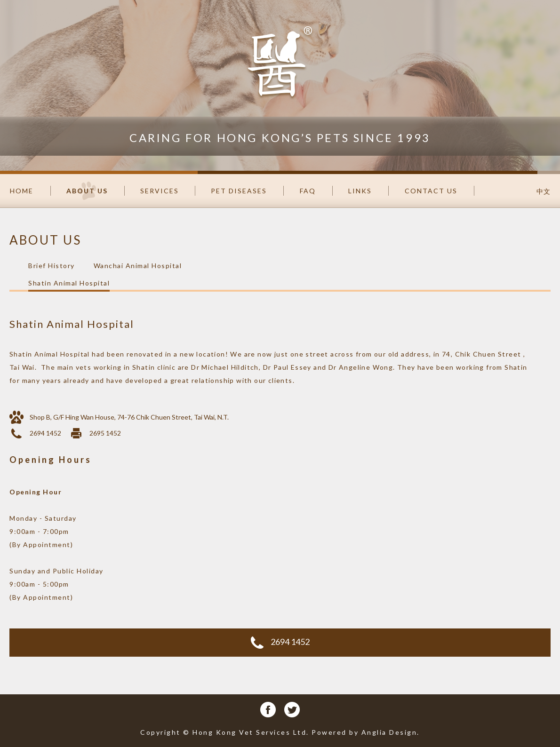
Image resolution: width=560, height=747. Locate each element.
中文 (544, 191)
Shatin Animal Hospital (69, 283)
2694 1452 (280, 643)
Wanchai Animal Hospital (138, 266)
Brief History (52, 266)
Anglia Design (389, 732)
